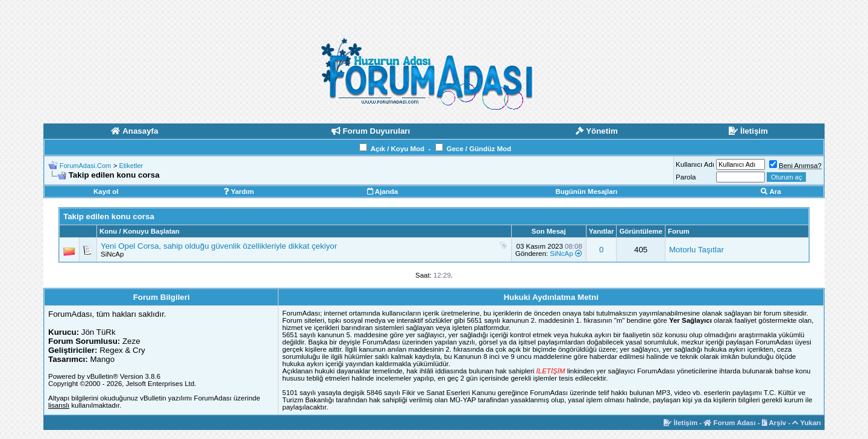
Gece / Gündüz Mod (479, 149)
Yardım (239, 191)
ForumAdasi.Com (86, 166)
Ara (771, 191)
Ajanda (382, 191)
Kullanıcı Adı (695, 164)
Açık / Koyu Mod (398, 149)
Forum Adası (729, 423)
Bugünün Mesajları (586, 191)
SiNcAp (112, 254)
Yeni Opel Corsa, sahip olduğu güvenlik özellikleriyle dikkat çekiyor (219, 246)
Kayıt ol (106, 191)
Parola (686, 177)
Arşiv (774, 423)
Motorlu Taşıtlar (697, 250)
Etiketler (131, 166)
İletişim (681, 423)
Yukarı (807, 423)
